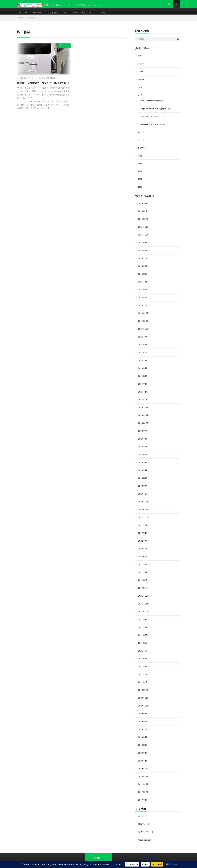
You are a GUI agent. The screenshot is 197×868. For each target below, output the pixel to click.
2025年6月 (143, 267)
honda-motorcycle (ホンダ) (153, 104)
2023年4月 (143, 468)
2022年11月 (144, 506)
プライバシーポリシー (85, 15)
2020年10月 (144, 699)
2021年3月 (143, 660)
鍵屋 (140, 189)
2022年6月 (143, 545)
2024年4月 (143, 375)
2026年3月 (143, 205)
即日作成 (45, 83)
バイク (141, 99)
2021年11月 (144, 599)
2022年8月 (143, 529)
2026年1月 (143, 213)
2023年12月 (144, 406)
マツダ (141, 143)
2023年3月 (143, 475)
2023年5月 (143, 460)
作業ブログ (39, 15)
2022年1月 (143, 583)
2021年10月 (144, 606)
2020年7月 (143, 722)
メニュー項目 (106, 15)
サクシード (36, 83)
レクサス (142, 151)
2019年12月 (144, 768)
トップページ (23, 15)
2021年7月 (143, 630)
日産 (140, 174)
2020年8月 (143, 714)
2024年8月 (143, 344)
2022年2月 (143, 576)
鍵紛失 (53, 83)
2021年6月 (143, 637)
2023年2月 (143, 483)
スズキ (141, 68)
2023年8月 (143, 437)
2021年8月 (143, 622)
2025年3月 (143, 290)
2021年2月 (143, 668)
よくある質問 (55, 15)
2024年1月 (143, 398)
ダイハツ (142, 84)
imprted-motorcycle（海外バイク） (157, 112)
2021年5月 (143, 645)
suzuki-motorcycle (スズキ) (153, 120)
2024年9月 (143, 337)
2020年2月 (143, 753)
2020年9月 (143, 707)
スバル (141, 76)
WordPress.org (145, 831)
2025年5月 (143, 275)
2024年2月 (143, 391)
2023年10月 (144, 421)
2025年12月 (144, 221)
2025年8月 (143, 252)
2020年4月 (143, 738)
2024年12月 (144, 313)
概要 (68, 15)
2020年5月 (143, 730)
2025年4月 (143, 283)
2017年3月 (143, 792)
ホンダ (141, 135)
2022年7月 (143, 537)
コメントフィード (146, 823)
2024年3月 (143, 383)
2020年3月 (143, 745)
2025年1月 (143, 306)
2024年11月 (144, 321)
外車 (140, 166)
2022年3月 (143, 568)
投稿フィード (144, 815)
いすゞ (141, 60)
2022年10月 (144, 514)
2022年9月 (143, 522)
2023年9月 (143, 429)
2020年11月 (144, 691)
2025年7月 (143, 259)
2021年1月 (143, 676)
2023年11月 (144, 414)
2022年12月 (144, 499)
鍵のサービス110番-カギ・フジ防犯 (50, 859)
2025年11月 (144, 229)
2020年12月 (144, 684)
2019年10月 (144, 784)
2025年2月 (143, 298)
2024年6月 (143, 360)
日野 (140, 182)
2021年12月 (144, 591)
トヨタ (65, 51)
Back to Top (99, 849)
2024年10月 (144, 329)
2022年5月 (143, 552)
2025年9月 (143, 244)
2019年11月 (144, 776)
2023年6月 (143, 452)
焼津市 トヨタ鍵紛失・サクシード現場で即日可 (43, 89)
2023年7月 (143, 445)
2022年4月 (143, 560)
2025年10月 (144, 236)
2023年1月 (143, 491)
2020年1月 (143, 761)
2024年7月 (143, 352)
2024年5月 (143, 367)
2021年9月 (143, 614)
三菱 (140, 158)
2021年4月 (143, 653)
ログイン (142, 808)
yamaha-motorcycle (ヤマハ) (154, 128)
